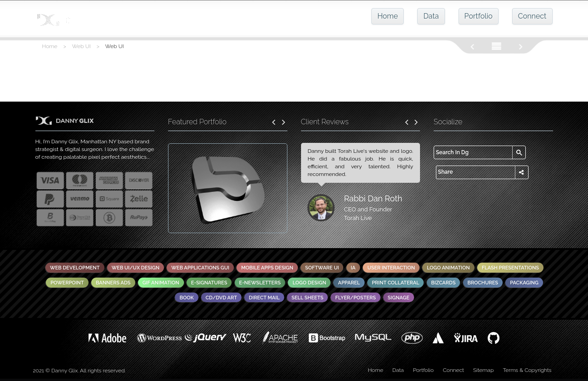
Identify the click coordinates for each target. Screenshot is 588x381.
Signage (399, 298)
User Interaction (391, 268)
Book (186, 298)
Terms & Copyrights (527, 370)
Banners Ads (113, 283)
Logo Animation (448, 268)
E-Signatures (209, 283)
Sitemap (483, 370)
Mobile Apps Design (267, 268)
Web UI (82, 46)
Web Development (75, 268)
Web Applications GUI (200, 268)
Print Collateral (396, 283)
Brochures (483, 283)
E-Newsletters (260, 283)
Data (431, 16)
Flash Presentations (510, 268)
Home (388, 16)
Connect (532, 16)
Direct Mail (264, 298)
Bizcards (444, 283)
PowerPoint (67, 283)
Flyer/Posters (355, 298)
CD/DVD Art (221, 298)
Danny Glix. (65, 371)
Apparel (349, 283)
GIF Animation (161, 283)
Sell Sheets (307, 298)
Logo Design (309, 283)
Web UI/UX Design (136, 268)
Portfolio (479, 16)
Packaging (524, 283)
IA (353, 268)
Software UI (322, 268)
